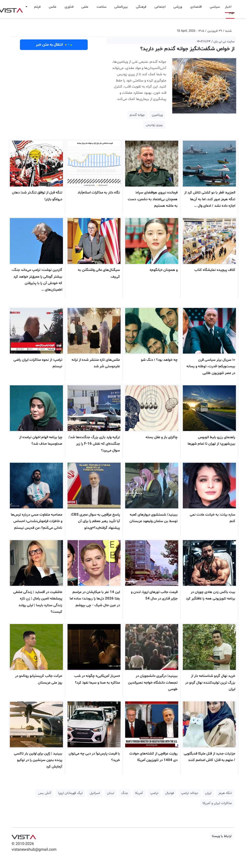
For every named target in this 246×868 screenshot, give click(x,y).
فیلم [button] (37, 7)
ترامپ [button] (154, 793)
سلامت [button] (101, 7)
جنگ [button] (125, 793)
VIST (24, 836)
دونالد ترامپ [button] (190, 793)
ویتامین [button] (157, 115)
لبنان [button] (111, 793)
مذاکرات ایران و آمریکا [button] (217, 803)
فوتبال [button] (170, 793)
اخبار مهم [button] (230, 10)
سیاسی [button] (215, 7)
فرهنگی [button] (141, 7)
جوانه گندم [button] (137, 115)
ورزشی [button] (178, 7)
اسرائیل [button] (95, 793)
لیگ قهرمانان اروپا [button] (70, 793)
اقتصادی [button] (196, 7)
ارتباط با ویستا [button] (222, 836)
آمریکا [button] (139, 793)
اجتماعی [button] (160, 7)
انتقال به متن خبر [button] (54, 45)
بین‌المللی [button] (121, 7)
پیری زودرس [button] (154, 125)
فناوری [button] (69, 7)
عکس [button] (53, 7)
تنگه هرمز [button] (225, 793)
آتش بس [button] (45, 793)
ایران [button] (208, 793)
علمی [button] (85, 7)
